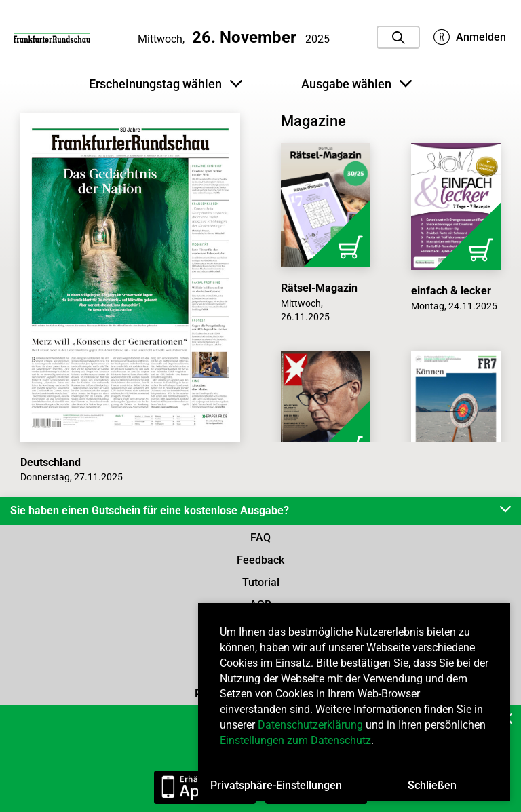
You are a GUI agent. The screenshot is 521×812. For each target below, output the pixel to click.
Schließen (432, 785)
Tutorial (261, 582)
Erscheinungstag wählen (166, 84)
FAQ (260, 538)
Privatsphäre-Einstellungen (276, 785)
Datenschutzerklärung (310, 725)
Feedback (260, 560)
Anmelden (470, 37)
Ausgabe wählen (356, 84)
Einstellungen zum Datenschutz (295, 740)
